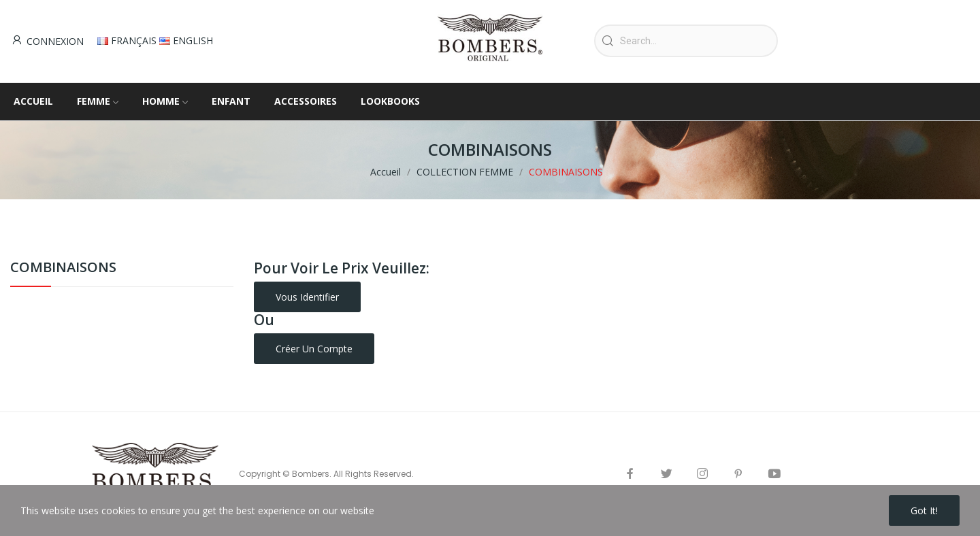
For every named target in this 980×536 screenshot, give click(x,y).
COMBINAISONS (63, 268)
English (186, 40)
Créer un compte (314, 349)
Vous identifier (307, 297)
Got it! (924, 510)
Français (128, 40)
